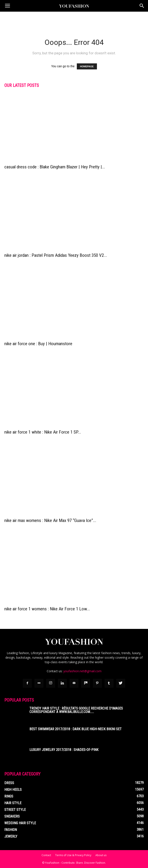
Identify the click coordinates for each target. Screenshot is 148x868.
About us (101, 855)
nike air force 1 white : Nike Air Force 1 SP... (43, 432)
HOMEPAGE (87, 66)
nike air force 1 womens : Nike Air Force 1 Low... (47, 609)
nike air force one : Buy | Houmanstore (38, 344)
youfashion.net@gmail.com (82, 671)
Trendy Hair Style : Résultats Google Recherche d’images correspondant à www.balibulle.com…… (76, 710)
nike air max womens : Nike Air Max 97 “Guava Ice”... (50, 520)
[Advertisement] (74, 19)
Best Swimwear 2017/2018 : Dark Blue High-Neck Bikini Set (76, 729)
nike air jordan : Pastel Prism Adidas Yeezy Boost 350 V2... (56, 255)
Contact (46, 855)
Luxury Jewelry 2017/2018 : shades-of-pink (64, 750)
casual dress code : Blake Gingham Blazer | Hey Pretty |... (55, 167)
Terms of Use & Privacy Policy (73, 855)
